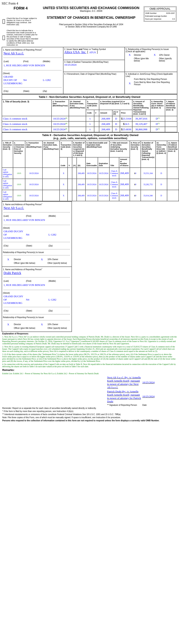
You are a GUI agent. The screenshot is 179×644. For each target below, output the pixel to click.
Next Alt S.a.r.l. (14, 53)
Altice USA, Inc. (75, 52)
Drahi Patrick (12, 273)
